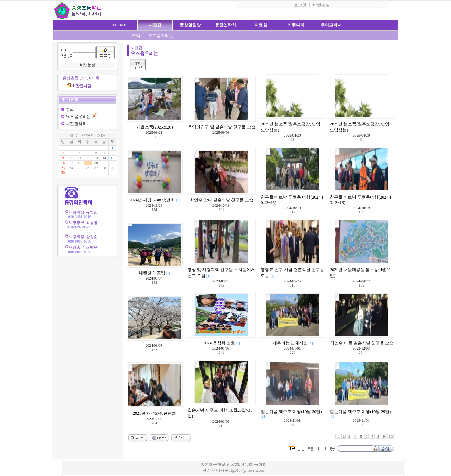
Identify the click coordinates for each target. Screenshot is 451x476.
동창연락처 (225, 25)
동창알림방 (190, 25)
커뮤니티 (296, 25)
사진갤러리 (76, 124)
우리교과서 (331, 25)
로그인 (300, 5)
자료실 (261, 25)
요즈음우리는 (161, 36)
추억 (136, 36)
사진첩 (155, 25)
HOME (120, 25)
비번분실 (321, 5)
